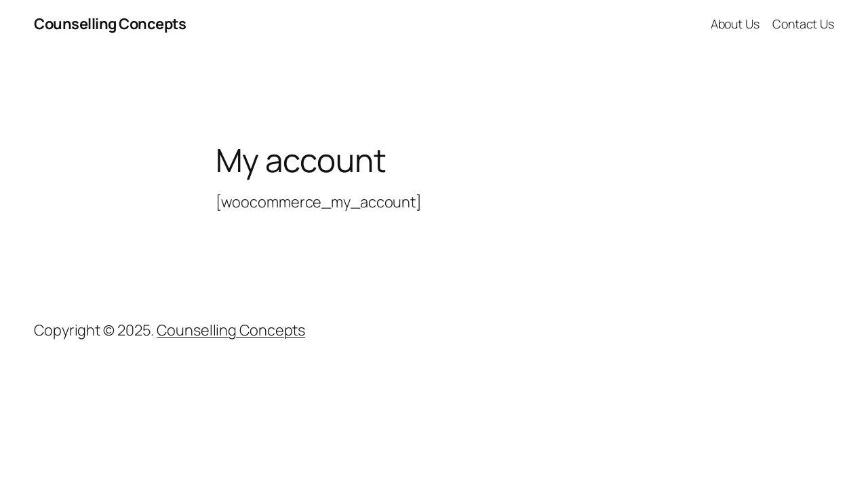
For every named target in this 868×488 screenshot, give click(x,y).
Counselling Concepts (110, 24)
